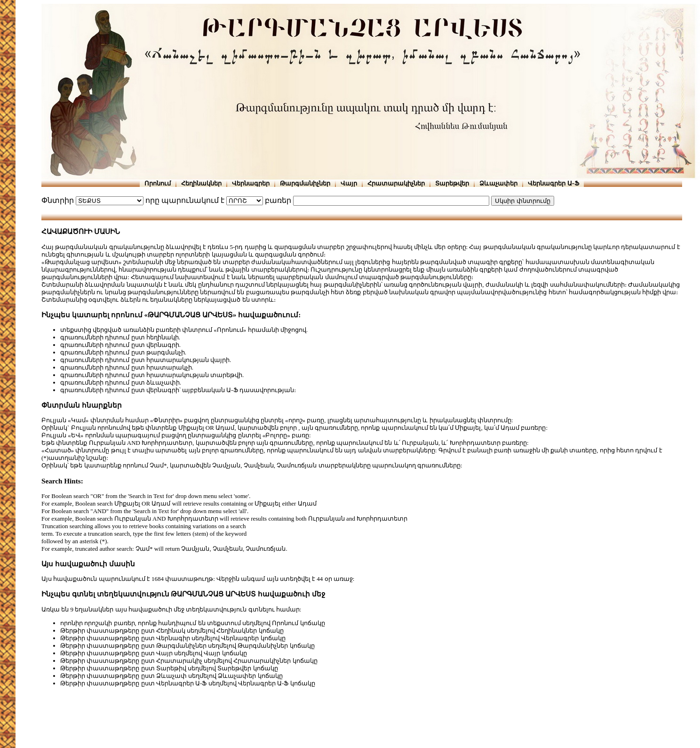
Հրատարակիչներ (396, 183)
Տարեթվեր (452, 183)
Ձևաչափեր (498, 183)
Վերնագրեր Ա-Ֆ (553, 183)
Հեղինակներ (201, 183)
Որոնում (158, 183)
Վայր (349, 183)
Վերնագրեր (251, 183)
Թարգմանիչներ (305, 183)
